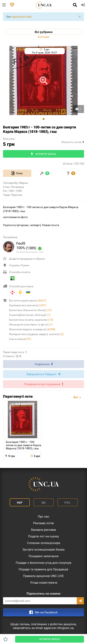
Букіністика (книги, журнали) (31, 320)
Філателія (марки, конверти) (32, 329)
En (43, 503)
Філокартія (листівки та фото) (31, 325)
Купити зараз (50, 639)
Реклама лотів (43, 523)
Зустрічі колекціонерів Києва (43, 550)
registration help (21, 17)
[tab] (17, 173)
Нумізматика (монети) (28, 305)
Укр (20, 503)
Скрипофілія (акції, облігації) (30, 315)
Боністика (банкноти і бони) (30, 310)
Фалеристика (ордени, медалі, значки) (36, 334)
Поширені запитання (43, 556)
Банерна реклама (43, 530)
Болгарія (44, 37)
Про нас (43, 517)
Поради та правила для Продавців (43, 569)
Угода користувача (44, 583)
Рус (67, 503)
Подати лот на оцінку (43, 536)
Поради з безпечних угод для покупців (43, 563)
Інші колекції (20, 339)
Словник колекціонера (44, 543)
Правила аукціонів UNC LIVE (43, 576)
